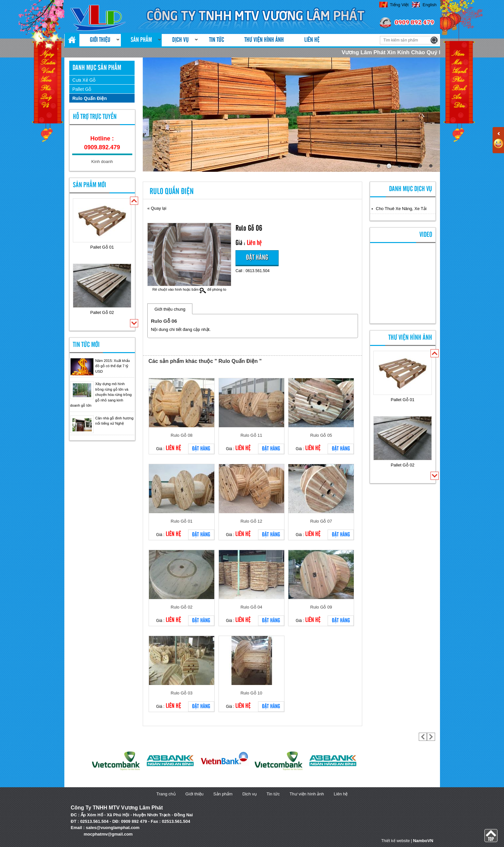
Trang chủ (166, 794)
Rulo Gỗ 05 (321, 435)
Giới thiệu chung (170, 309)
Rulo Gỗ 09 (321, 607)
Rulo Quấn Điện (90, 98)
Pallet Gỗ (82, 89)
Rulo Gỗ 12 (251, 521)
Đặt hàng (257, 258)
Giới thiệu (100, 40)
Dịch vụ (180, 40)
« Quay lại (157, 208)
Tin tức (217, 40)
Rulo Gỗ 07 (321, 521)
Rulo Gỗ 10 (251, 693)
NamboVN (423, 841)
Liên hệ (312, 40)
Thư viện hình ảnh (264, 40)
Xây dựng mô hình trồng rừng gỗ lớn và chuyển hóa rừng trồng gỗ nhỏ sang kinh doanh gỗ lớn (101, 395)
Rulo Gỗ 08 (182, 435)
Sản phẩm (141, 40)
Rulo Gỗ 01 (182, 521)
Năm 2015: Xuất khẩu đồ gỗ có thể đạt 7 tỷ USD (113, 366)
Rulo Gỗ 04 (251, 607)
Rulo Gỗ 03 (182, 693)
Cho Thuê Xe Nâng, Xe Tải (401, 209)
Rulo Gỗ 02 (182, 607)
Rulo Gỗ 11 (251, 435)
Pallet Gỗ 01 (102, 247)
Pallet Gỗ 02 (102, 312)
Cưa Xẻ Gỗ (84, 80)
